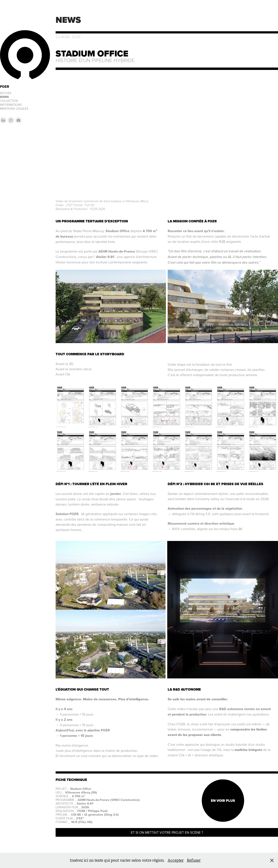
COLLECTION (9, 101)
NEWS (4, 97)
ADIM (103, 251)
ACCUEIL (6, 93)
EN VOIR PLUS (223, 801)
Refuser (194, 860)
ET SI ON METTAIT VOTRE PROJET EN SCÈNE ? (167, 832)
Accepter (176, 860)
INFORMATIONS (11, 105)
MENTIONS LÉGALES (14, 109)
